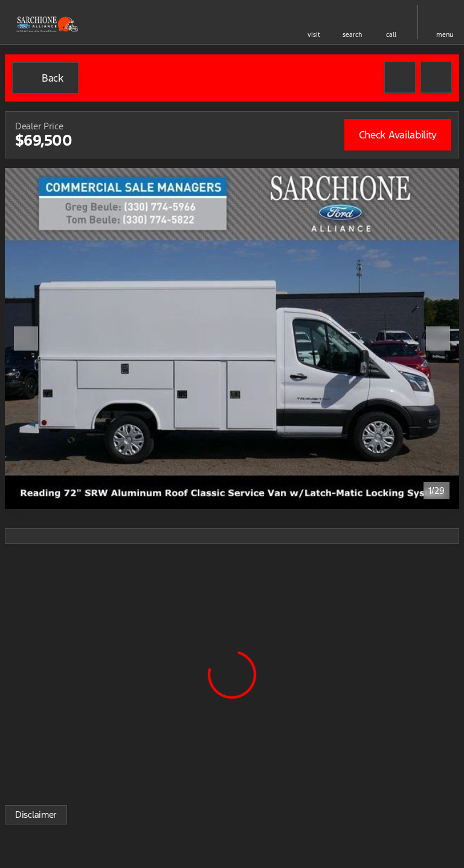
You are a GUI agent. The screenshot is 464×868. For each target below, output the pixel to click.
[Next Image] (438, 338)
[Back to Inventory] (45, 78)
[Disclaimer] (36, 815)
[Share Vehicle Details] (436, 77)
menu (445, 35)
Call (391, 35)
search (352, 35)
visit (314, 35)
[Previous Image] (26, 338)
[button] (314, 22)
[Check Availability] (398, 135)
